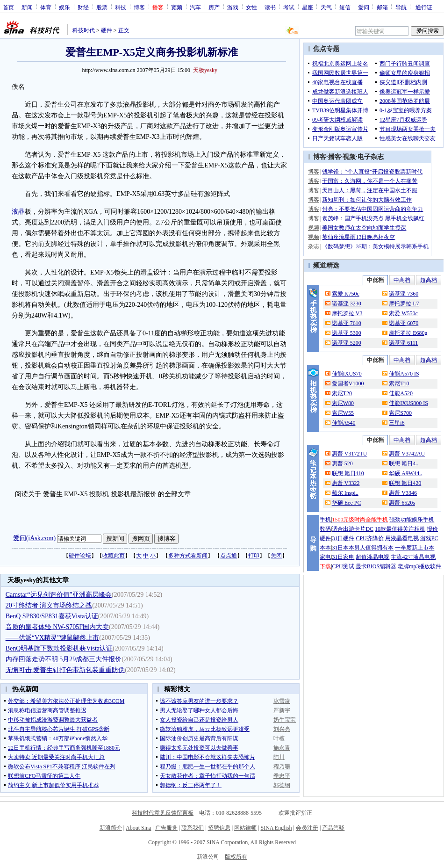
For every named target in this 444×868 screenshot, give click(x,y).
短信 (345, 7)
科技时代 (84, 30)
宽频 (177, 7)
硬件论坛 (80, 556)
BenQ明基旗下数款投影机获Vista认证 (59, 648)
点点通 (229, 556)
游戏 (233, 7)
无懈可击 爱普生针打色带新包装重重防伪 (65, 670)
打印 (254, 556)
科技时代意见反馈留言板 (163, 813)
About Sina (138, 828)
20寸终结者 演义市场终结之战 (49, 605)
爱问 (364, 7)
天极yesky (205, 70)
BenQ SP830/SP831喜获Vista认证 (52, 616)
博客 (139, 7)
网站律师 (245, 828)
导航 (401, 7)
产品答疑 (333, 828)
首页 (8, 7)
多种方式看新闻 (188, 556)
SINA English (276, 828)
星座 (308, 7)
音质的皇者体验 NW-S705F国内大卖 (57, 627)
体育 (46, 7)
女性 (251, 7)
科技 (121, 7)
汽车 (195, 7)
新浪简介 (111, 828)
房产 (214, 7)
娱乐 (64, 7)
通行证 (424, 7)
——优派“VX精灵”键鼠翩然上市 (53, 638)
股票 (102, 7)
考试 (289, 7)
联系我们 (193, 828)
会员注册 (307, 828)
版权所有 (236, 857)
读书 (270, 7)
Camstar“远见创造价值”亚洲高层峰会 (59, 595)
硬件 (107, 30)
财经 (83, 7)
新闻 (27, 7)
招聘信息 (219, 828)
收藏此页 (114, 556)
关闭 (276, 556)
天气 (326, 7)
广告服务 (166, 828)
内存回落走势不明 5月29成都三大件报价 (64, 659)
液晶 (18, 212)
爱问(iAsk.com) (34, 538)
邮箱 (382, 7)
